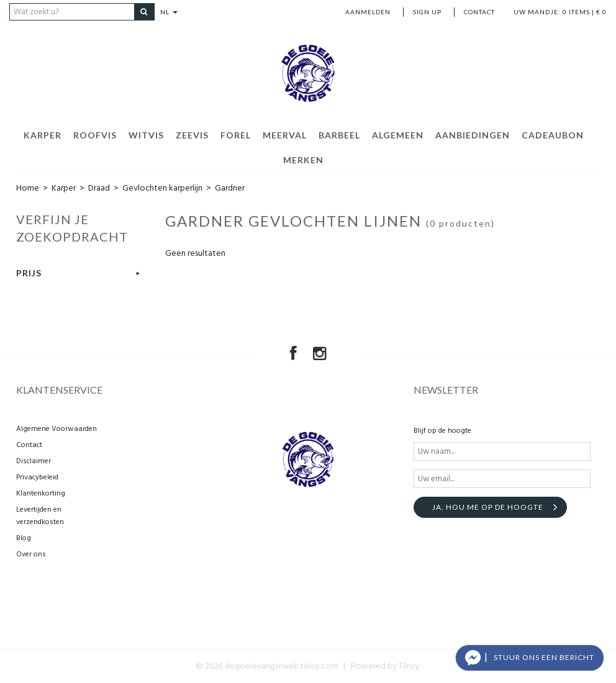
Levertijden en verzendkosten (40, 516)
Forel (236, 135)
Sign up (427, 12)
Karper (43, 135)
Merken (303, 160)
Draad (99, 188)
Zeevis (192, 135)
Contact (479, 12)
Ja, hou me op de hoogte (488, 507)
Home (28, 188)
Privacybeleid (37, 477)
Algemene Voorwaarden (57, 429)
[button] (530, 658)
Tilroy (409, 667)
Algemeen (398, 135)
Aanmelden (368, 12)
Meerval (285, 135)
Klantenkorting (41, 494)
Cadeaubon (553, 135)
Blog (24, 538)
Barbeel (339, 135)
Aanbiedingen (473, 135)
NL (170, 12)
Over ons (31, 554)
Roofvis (95, 135)
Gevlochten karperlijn (162, 188)
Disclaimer (34, 461)
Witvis (146, 135)
